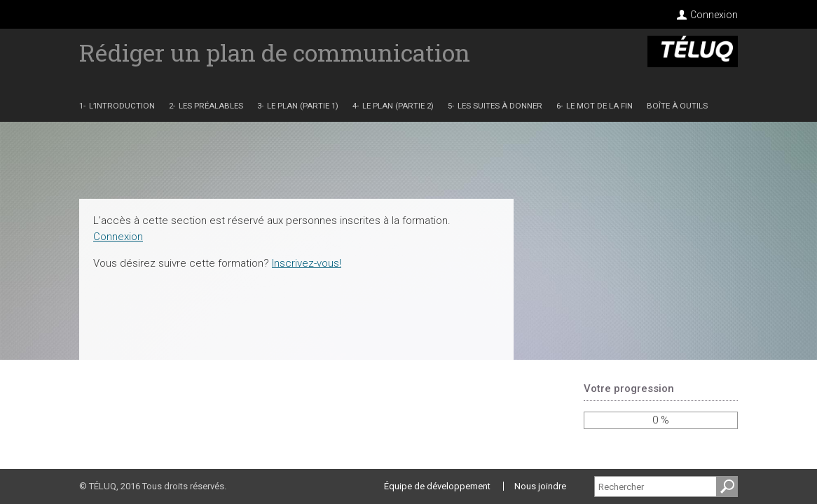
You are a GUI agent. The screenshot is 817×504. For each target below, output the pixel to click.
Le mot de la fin (599, 106)
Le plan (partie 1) (303, 106)
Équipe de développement (437, 486)
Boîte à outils (677, 106)
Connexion (714, 15)
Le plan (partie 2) (398, 106)
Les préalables (211, 106)
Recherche (727, 492)
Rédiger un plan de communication (275, 52)
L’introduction (122, 106)
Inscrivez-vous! (307, 263)
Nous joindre (540, 486)
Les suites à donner (500, 106)
